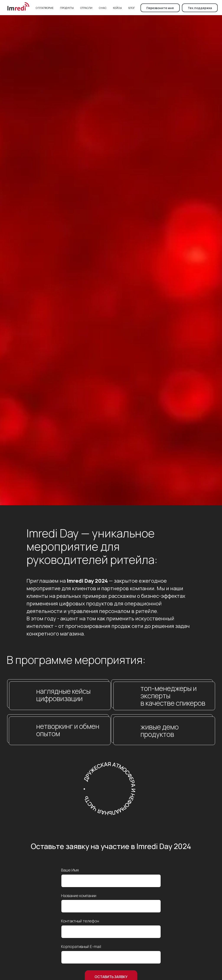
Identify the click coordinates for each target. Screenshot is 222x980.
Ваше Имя (70, 870)
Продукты (67, 8)
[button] (160, 8)
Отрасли (86, 8)
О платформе (45, 8)
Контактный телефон (80, 921)
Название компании (79, 896)
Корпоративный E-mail (81, 946)
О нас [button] (103, 8)
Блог (132, 8)
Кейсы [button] (117, 8)
